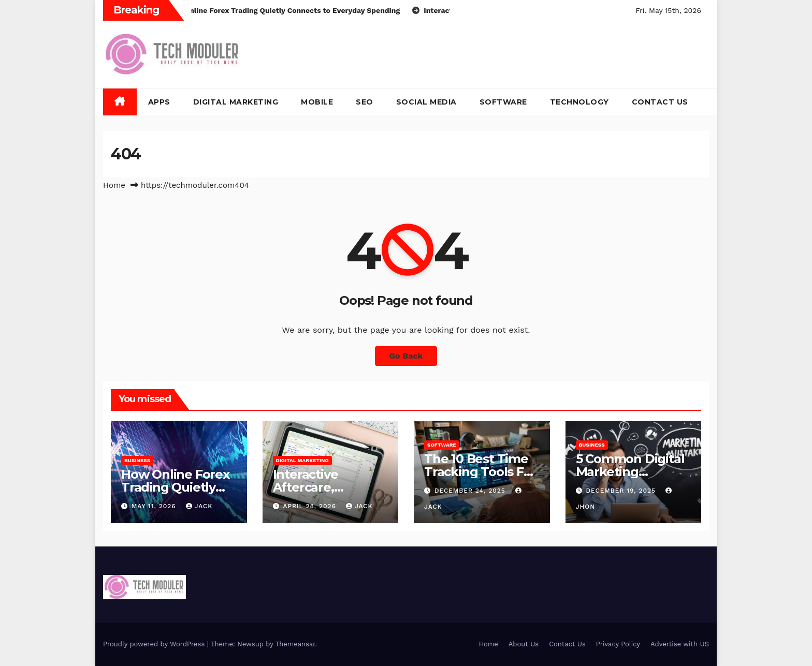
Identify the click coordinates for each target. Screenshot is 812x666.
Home (114, 185)
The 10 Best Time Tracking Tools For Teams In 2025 (480, 472)
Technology (579, 102)
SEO (365, 102)
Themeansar (295, 644)
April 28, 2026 (311, 506)
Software (503, 102)
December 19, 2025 (622, 491)
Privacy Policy (618, 644)
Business (137, 460)
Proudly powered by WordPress (155, 644)
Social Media (426, 102)
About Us (524, 644)
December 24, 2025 (471, 491)
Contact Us (660, 102)
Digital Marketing (236, 102)
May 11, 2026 (155, 506)
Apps (159, 102)
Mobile (317, 102)
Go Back (406, 356)
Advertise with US (680, 644)
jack (199, 506)
